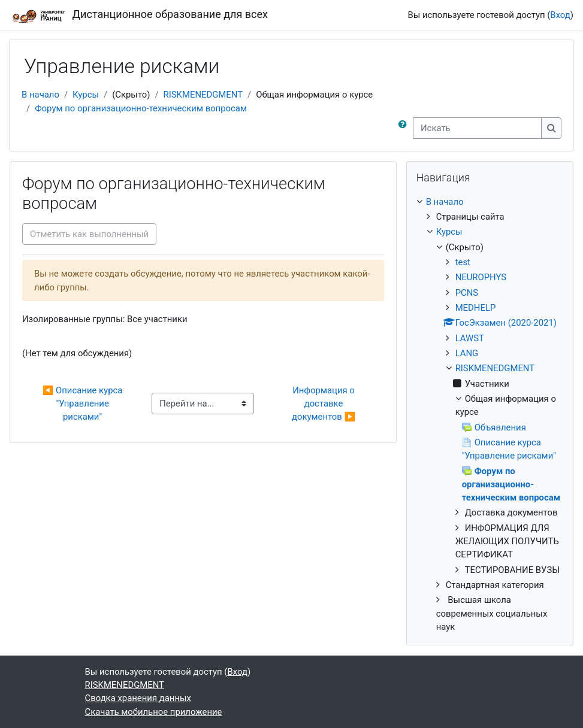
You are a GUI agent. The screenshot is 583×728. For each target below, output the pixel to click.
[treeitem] (490, 415)
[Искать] (477, 128)
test (463, 262)
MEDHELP (476, 308)
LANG (467, 353)
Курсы (86, 95)
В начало (40, 95)
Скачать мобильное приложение (154, 712)
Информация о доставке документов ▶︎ (324, 404)
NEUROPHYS (481, 277)
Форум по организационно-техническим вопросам (141, 108)
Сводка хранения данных (138, 698)
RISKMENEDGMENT (203, 95)
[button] (405, 128)
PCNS (467, 293)
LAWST (470, 338)
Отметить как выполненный (89, 234)
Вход (560, 15)
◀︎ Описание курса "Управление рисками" (84, 404)
